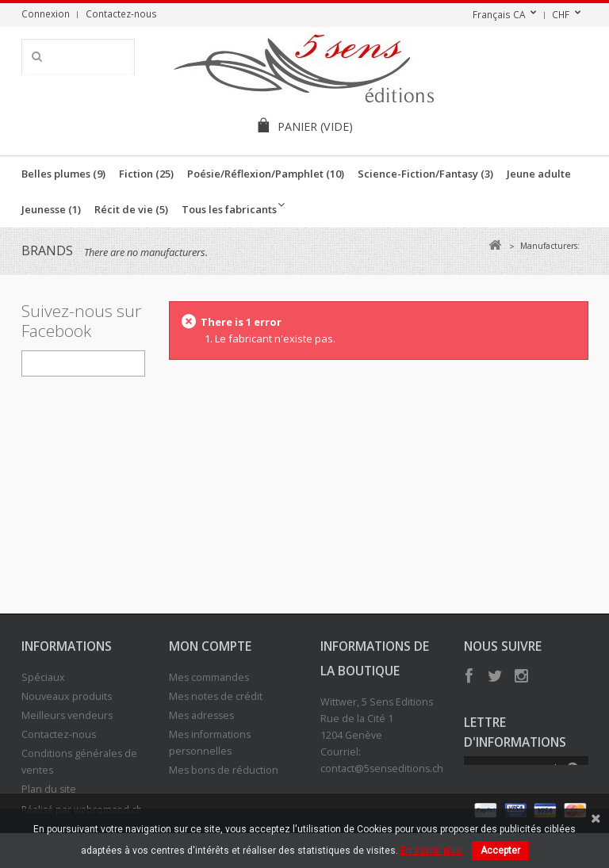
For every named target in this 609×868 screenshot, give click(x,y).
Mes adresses (201, 715)
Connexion (46, 13)
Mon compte (210, 646)
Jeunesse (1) (51, 209)
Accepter (500, 851)
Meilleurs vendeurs (67, 715)
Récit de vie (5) (131, 209)
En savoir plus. (432, 851)
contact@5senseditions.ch (382, 769)
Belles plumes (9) (63, 174)
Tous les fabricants (229, 209)
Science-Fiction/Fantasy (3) (425, 174)
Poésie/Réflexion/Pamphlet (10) (266, 174)
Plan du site (49, 789)
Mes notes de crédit (216, 696)
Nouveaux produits (67, 696)
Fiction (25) (146, 174)
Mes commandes (209, 677)
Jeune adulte (539, 174)
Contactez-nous (121, 13)
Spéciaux (43, 677)
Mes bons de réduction (224, 770)
